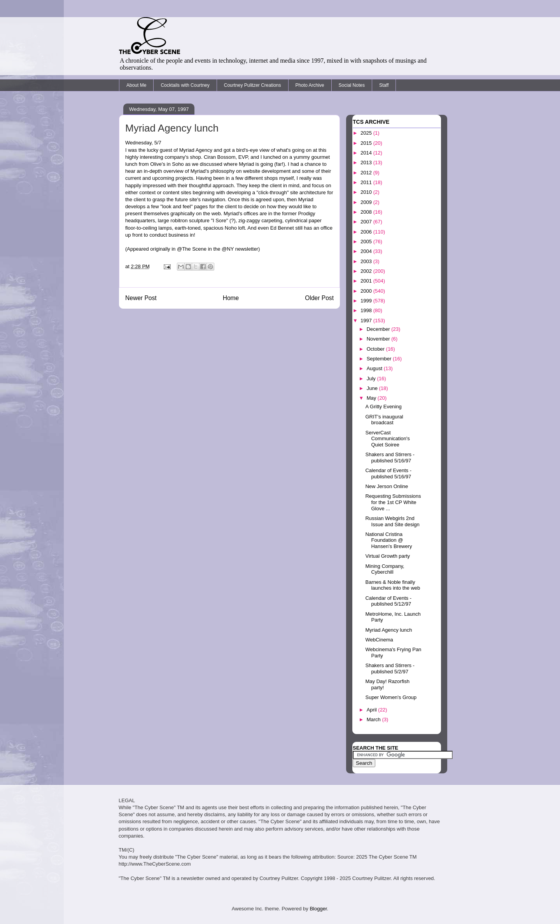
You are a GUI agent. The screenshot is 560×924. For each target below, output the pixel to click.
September (380, 359)
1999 (367, 301)
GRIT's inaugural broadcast (384, 420)
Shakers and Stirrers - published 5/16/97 (390, 458)
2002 (367, 271)
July (372, 379)
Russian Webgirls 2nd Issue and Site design (392, 521)
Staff (384, 85)
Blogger (318, 909)
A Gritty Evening (383, 407)
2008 (367, 212)
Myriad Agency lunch (388, 630)
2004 (367, 251)
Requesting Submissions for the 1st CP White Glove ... (393, 502)
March (374, 719)
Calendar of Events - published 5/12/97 (388, 601)
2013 (367, 162)
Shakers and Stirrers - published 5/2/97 (390, 668)
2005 (367, 242)
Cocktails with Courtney (185, 85)
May (372, 398)
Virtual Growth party (388, 556)
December (379, 329)
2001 (367, 281)
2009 (367, 202)
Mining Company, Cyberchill (385, 569)
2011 (367, 182)
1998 (367, 310)
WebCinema (379, 640)
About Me (136, 85)
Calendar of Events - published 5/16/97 (388, 473)
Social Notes (352, 85)
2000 (367, 291)
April (373, 710)
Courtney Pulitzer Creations (253, 85)
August (375, 368)
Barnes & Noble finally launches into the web (393, 585)
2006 (367, 232)
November (379, 339)
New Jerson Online (387, 486)
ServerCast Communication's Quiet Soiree (387, 439)
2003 (367, 261)
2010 (367, 192)
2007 (367, 222)
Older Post (319, 298)
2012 (367, 173)
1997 (367, 321)
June (373, 388)
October (376, 349)
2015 (367, 143)
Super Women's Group (391, 697)
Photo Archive (310, 85)
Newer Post (141, 298)
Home (231, 298)
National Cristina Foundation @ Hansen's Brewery (388, 540)
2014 (367, 153)
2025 (367, 133)
